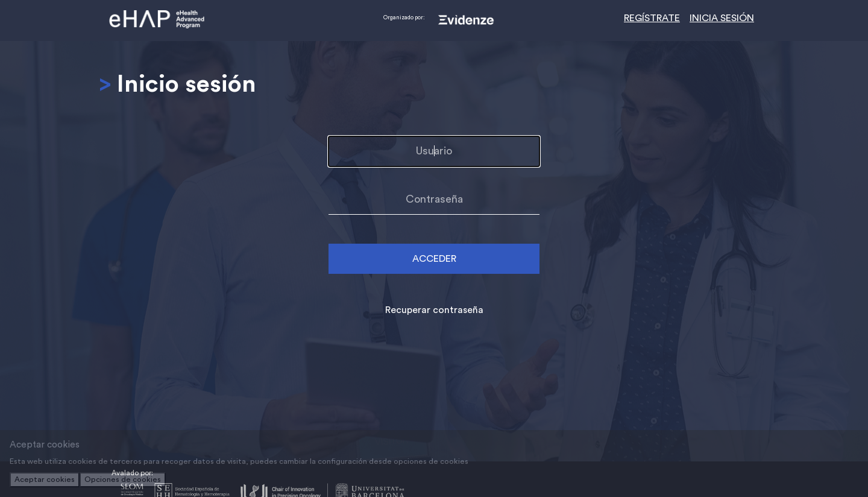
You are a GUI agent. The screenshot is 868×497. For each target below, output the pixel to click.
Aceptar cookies (45, 480)
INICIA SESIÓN (722, 18)
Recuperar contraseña (434, 310)
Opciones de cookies (123, 480)
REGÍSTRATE (652, 18)
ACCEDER (434, 259)
